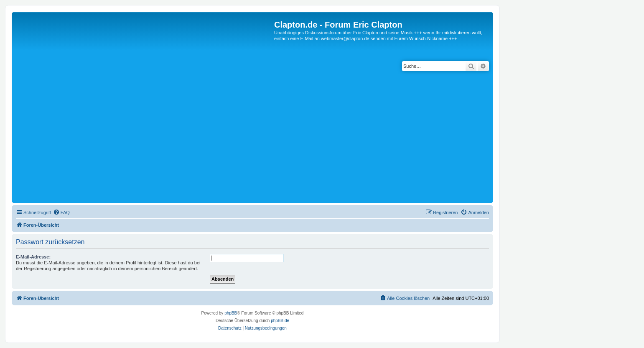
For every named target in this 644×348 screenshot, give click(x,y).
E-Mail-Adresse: (33, 257)
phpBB (231, 313)
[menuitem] (61, 212)
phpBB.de (280, 321)
